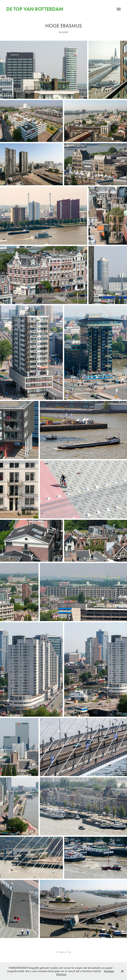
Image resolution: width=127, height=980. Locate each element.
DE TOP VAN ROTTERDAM (35, 9)
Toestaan (109, 971)
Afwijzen (61, 974)
